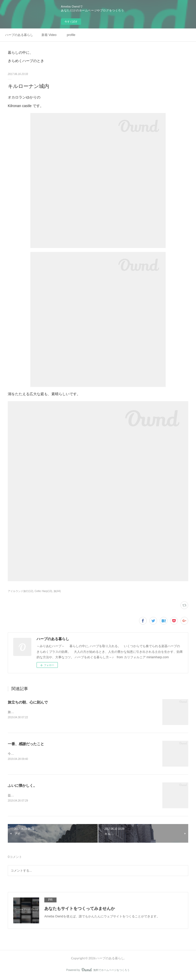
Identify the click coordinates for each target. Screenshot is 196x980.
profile (71, 35)
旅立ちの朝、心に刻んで (28, 702)
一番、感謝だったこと (26, 744)
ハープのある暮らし (19, 35)
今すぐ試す (71, 22)
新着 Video (49, 35)
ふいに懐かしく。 (22, 786)
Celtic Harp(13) (43, 591)
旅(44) (57, 591)
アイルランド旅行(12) (20, 591)
